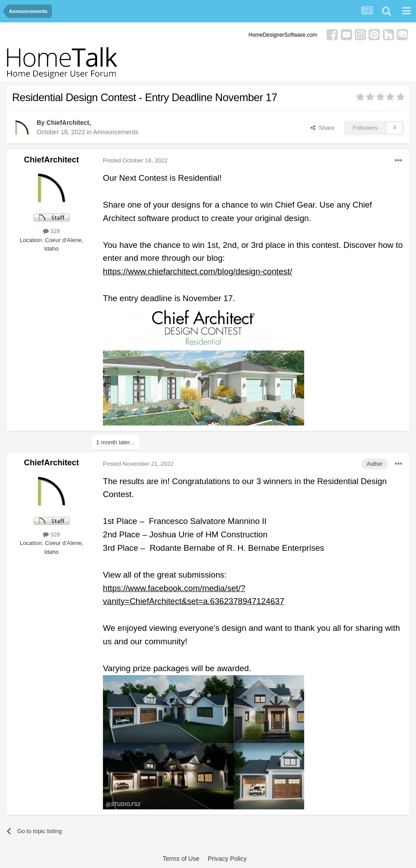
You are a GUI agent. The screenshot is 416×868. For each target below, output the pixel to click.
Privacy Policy (227, 859)
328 (51, 231)
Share (322, 128)
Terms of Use (181, 859)
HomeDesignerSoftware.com (283, 35)
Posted (135, 160)
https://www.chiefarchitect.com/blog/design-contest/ (197, 271)
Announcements (116, 132)
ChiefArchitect (68, 123)
